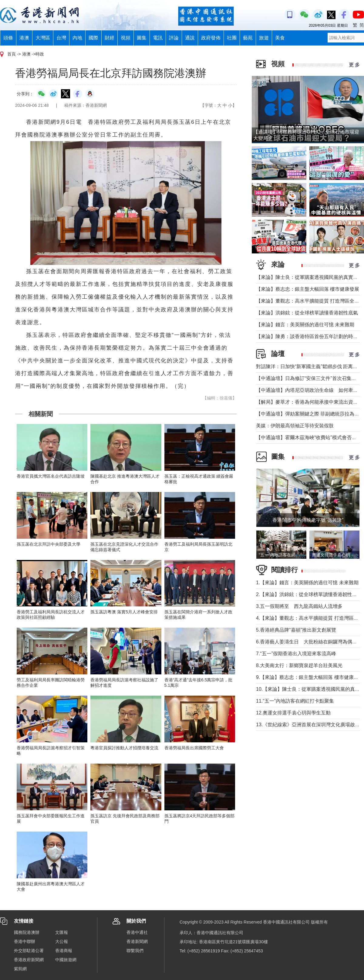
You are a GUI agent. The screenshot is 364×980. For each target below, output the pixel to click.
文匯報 (62, 932)
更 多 (354, 65)
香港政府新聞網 (29, 960)
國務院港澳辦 (27, 932)
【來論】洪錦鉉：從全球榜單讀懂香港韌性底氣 (307, 313)
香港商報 (64, 951)
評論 (174, 38)
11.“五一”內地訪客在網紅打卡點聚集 (295, 701)
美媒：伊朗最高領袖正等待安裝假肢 (295, 426)
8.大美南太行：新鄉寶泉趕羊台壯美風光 (302, 665)
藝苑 (248, 38)
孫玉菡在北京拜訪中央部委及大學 (49, 544)
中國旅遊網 (66, 960)
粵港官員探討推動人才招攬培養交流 (124, 748)
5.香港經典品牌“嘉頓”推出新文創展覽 (296, 630)
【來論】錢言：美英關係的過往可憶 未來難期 (305, 325)
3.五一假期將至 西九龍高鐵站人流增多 (299, 606)
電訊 (158, 38)
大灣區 (43, 38)
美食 (280, 38)
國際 (93, 38)
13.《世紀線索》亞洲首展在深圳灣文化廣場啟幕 (308, 725)
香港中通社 (137, 932)
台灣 (61, 38)
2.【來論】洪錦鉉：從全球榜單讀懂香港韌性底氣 (309, 594)
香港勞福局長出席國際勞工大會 (194, 748)
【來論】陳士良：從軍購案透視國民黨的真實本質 (309, 277)
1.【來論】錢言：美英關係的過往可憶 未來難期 (307, 583)
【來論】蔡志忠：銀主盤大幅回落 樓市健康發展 (308, 289)
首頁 (12, 54)
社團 (232, 38)
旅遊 (264, 38)
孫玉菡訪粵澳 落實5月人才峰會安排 (124, 612)
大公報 (62, 941)
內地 (77, 38)
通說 (190, 38)
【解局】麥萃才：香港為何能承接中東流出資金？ (309, 402)
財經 (110, 38)
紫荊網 (20, 969)
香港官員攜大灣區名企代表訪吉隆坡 (51, 476)
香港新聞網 (137, 941)
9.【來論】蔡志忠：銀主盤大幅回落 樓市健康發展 (310, 677)
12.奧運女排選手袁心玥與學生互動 (293, 713)
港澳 (24, 38)
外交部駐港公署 (29, 951)
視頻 (126, 38)
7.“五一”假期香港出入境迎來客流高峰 (296, 654)
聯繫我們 (135, 951)
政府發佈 (211, 38)
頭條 (8, 38)
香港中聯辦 (25, 941)
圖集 (142, 38)
